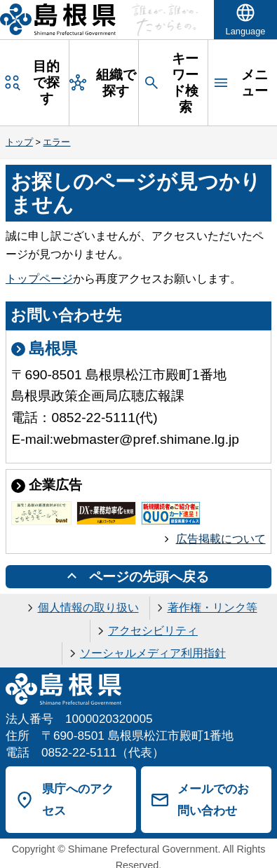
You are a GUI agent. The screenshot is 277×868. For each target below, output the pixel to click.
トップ (19, 142)
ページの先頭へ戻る (149, 577)
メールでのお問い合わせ (213, 800)
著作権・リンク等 (212, 608)
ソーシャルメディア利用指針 (153, 653)
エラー (56, 142)
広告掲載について (221, 539)
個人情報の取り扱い (88, 608)
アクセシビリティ (153, 631)
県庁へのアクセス (78, 800)
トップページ (39, 279)
